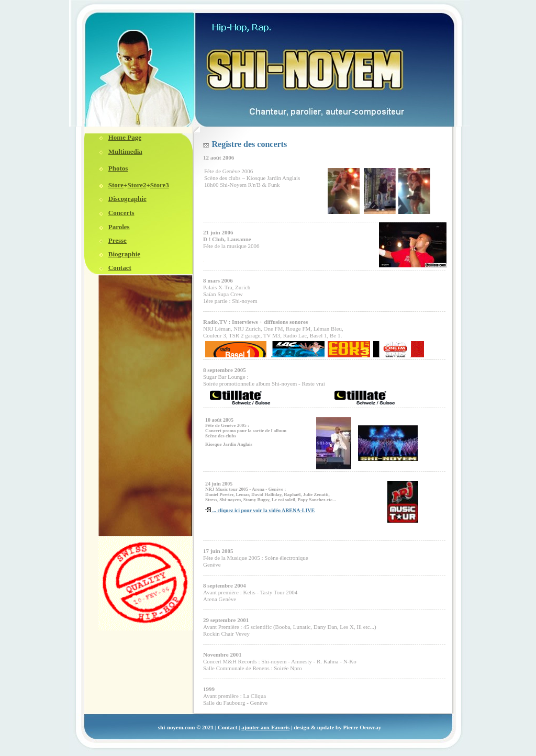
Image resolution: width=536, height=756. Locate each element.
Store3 (160, 185)
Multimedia (125, 151)
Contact (120, 268)
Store (116, 185)
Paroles (119, 227)
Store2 (137, 185)
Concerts (121, 213)
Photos (118, 168)
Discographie (127, 199)
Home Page (125, 137)
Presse (118, 240)
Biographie (124, 254)
